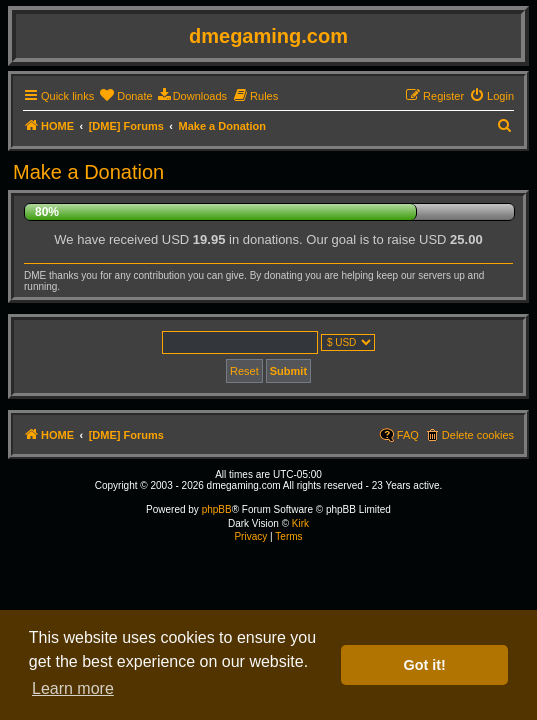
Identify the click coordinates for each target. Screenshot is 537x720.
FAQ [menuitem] (408, 435)
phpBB (217, 509)
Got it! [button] (425, 665)
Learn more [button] (73, 688)
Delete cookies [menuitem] (478, 435)
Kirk (300, 523)
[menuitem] (125, 96)
